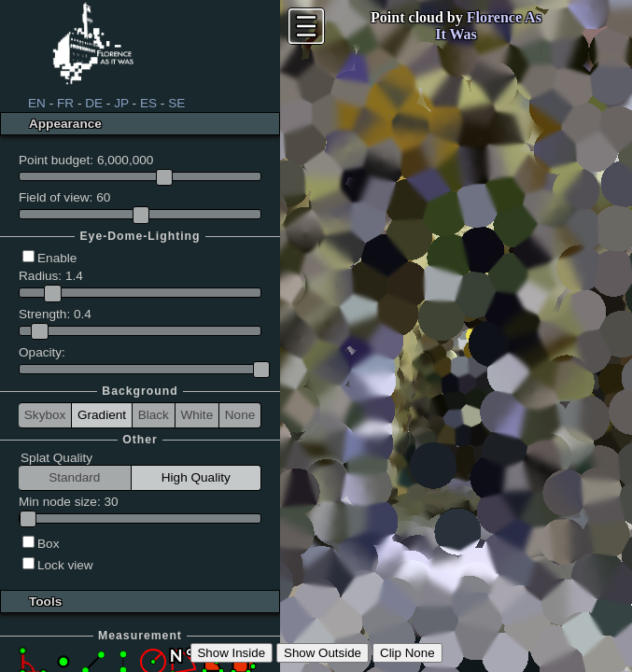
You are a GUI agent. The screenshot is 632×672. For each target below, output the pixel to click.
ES (148, 103)
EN (37, 103)
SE (176, 103)
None (240, 415)
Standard (74, 477)
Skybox (45, 415)
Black (154, 415)
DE (94, 103)
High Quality (196, 477)
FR (65, 103)
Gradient (102, 415)
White (197, 415)
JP (121, 103)
